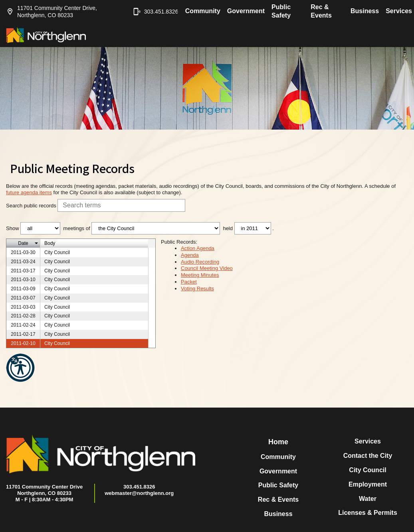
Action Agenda (198, 248)
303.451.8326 (152, 12)
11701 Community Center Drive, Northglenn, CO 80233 (52, 12)
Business (365, 11)
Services (399, 11)
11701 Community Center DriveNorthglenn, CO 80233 (44, 490)
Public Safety (281, 11)
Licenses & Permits (368, 513)
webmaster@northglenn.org (139, 493)
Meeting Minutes (200, 275)
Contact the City (368, 456)
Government (246, 11)
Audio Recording (200, 262)
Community (203, 11)
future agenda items (29, 192)
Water (368, 499)
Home (278, 442)
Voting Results (197, 289)
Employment (368, 484)
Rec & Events (321, 11)
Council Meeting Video (207, 268)
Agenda (190, 255)
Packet (189, 282)
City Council (367, 470)
